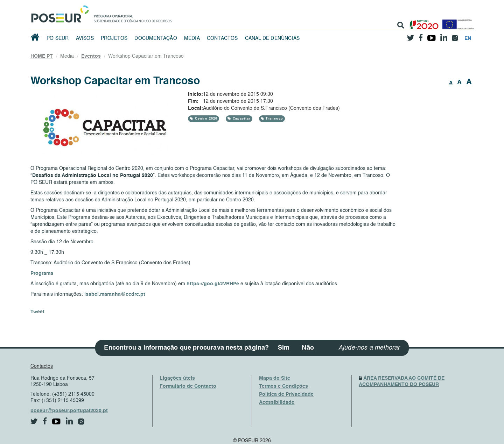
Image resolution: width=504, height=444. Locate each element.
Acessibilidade (277, 402)
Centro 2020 (205, 119)
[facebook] (421, 35)
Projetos (114, 38)
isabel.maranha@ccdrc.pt (115, 294)
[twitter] (411, 35)
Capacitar (241, 119)
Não (308, 348)
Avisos (85, 38)
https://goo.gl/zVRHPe (213, 284)
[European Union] (456, 22)
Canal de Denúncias (272, 38)
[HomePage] (59, 12)
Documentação (156, 38)
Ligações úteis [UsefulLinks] (177, 378)
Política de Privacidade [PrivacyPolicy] (286, 394)
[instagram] (455, 35)
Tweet (37, 312)
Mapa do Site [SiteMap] (275, 378)
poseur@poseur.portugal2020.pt (69, 411)
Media (192, 38)
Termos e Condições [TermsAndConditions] (283, 386)
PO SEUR (58, 38)
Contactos (222, 38)
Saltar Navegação (194, 3)
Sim (284, 348)
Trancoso (274, 119)
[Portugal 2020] (423, 22)
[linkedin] (444, 35)
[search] (401, 25)
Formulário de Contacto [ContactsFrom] (188, 386)
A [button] (451, 83)
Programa (42, 273)
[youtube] (431, 35)
